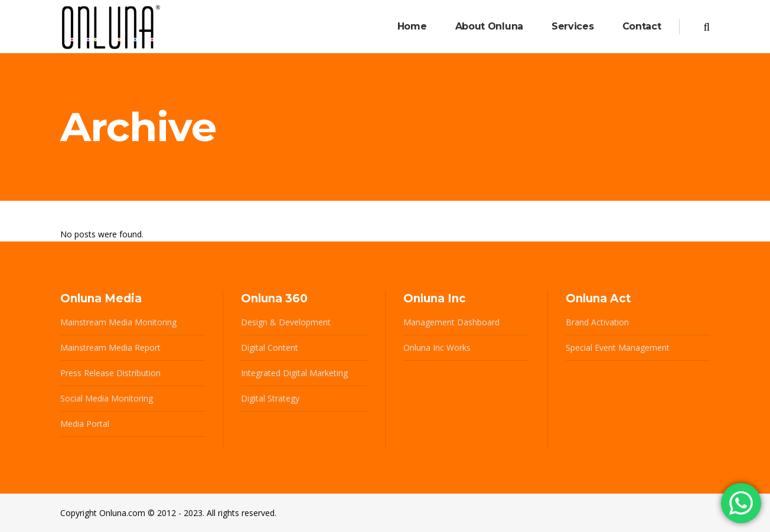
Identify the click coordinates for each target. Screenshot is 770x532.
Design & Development (286, 322)
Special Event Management (618, 347)
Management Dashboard (451, 322)
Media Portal (85, 424)
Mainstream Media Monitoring (118, 322)
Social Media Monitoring (107, 398)
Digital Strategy (270, 398)
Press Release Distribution (110, 373)
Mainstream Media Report (110, 347)
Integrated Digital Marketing (294, 373)
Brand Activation (597, 322)
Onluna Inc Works (437, 347)
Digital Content (270, 347)
